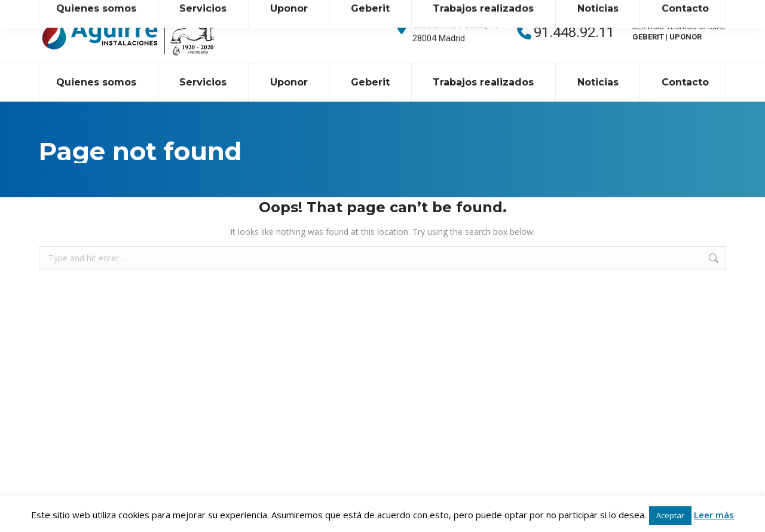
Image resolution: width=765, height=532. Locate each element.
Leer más (714, 515)
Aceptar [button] (670, 515)
